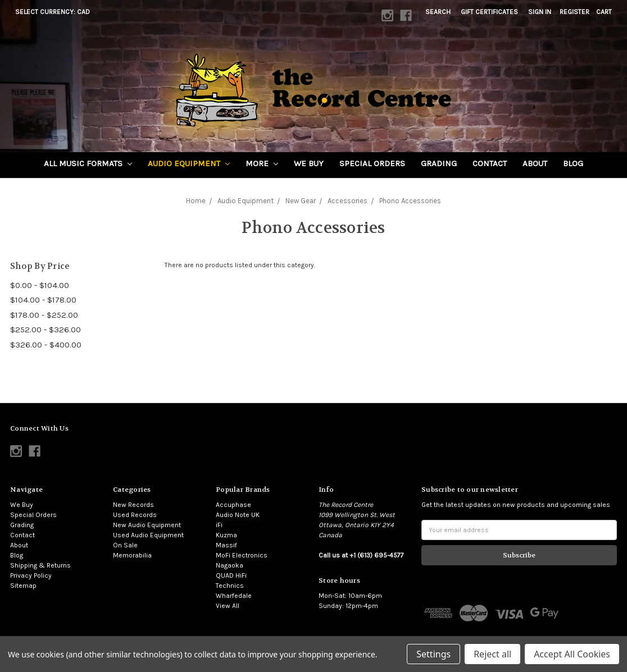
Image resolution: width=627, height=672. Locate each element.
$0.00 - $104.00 (40, 285)
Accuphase (233, 505)
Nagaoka (230, 565)
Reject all (492, 654)
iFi (219, 525)
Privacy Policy (31, 575)
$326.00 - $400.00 (46, 345)
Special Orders (372, 163)
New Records (133, 505)
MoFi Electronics (242, 555)
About (535, 163)
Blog (573, 163)
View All (228, 606)
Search (438, 12)
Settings (433, 654)
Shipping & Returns (40, 565)
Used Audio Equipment (148, 535)
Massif (226, 545)
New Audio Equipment (147, 525)
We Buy (309, 163)
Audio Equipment (189, 163)
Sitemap (23, 586)
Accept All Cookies (572, 654)
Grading (439, 163)
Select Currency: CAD (56, 12)
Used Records (135, 515)
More (262, 163)
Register (574, 12)
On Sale (125, 545)
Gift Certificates (489, 12)
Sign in (540, 12)
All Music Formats (88, 163)
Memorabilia (132, 555)
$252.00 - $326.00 (46, 330)
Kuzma (226, 535)
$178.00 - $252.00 (44, 315)
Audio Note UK (238, 515)
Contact (490, 163)
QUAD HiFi (231, 575)
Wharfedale (234, 596)
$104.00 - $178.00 (43, 300)
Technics (230, 586)
